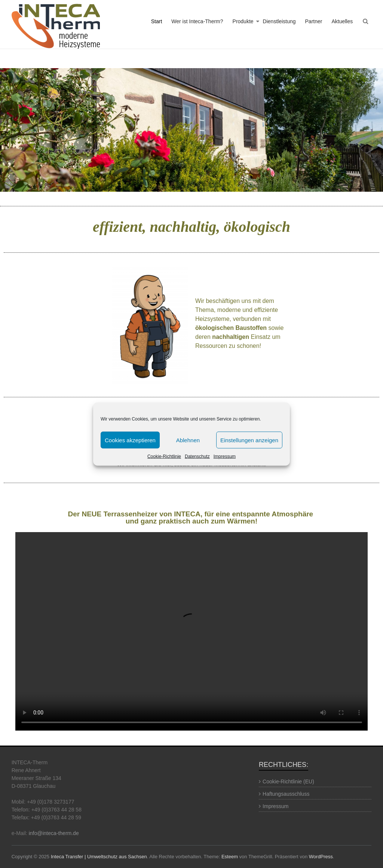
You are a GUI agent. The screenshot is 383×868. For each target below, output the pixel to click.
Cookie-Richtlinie (164, 456)
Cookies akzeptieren (130, 440)
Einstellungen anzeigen (249, 440)
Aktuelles (342, 21)
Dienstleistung (279, 21)
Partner (314, 21)
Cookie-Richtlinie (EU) (288, 781)
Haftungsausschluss (286, 794)
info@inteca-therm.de (54, 833)
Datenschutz (197, 456)
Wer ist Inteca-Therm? (197, 21)
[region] (191, 130)
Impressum (225, 456)
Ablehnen (188, 440)
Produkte (243, 21)
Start (157, 21)
